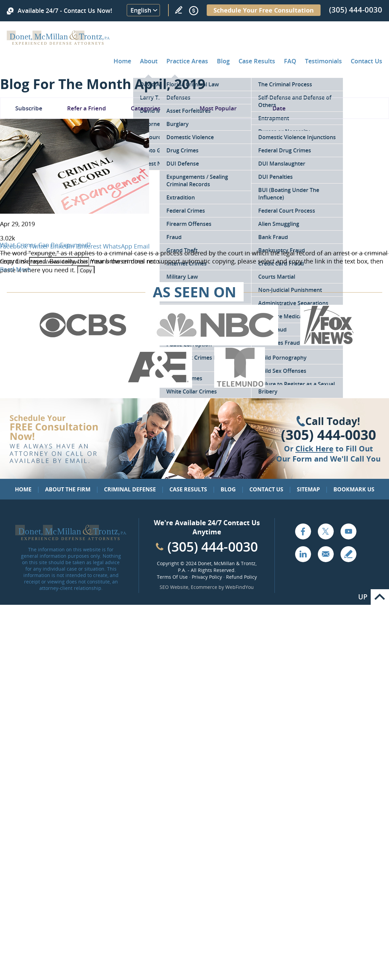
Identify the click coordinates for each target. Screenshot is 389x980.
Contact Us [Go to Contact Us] (266, 489)
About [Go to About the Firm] (149, 61)
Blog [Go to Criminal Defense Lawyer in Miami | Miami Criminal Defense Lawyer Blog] (223, 61)
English (141, 10)
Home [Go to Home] (122, 61)
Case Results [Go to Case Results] (257, 61)
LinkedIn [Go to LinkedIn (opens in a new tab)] (303, 554)
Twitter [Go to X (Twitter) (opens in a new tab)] (326, 531)
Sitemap (308, 489)
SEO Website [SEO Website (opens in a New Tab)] (174, 587)
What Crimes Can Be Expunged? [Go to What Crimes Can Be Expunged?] (45, 245)
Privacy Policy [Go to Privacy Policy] (207, 577)
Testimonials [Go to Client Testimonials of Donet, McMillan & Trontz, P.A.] (323, 61)
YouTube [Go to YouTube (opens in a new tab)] (348, 531)
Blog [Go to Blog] (228, 489)
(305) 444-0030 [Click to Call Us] (329, 435)
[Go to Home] (58, 42)
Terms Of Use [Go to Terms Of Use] (172, 577)
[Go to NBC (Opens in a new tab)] (215, 343)
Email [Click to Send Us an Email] (326, 554)
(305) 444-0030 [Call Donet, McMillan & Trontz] (356, 9)
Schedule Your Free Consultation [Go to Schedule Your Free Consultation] (264, 10)
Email (142, 246)
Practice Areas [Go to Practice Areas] (187, 61)
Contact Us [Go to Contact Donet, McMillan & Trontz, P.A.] (366, 61)
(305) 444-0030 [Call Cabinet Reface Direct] (213, 546)
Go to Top (380, 597)
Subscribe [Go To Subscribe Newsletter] (29, 108)
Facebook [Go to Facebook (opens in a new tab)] (303, 531)
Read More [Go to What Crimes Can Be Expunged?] (15, 269)
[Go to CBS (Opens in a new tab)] (82, 343)
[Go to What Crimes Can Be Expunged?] (75, 211)
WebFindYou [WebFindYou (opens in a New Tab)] (240, 587)
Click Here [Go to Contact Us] (314, 448)
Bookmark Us (354, 489)
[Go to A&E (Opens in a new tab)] (158, 385)
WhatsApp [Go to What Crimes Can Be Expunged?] (118, 246)
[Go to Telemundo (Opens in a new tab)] (240, 385)
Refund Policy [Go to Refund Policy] (241, 577)
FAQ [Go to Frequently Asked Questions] (290, 61)
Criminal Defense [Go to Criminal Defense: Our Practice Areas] (130, 489)
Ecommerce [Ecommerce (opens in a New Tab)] (204, 587)
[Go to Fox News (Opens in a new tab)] (328, 343)
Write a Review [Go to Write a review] (179, 10)
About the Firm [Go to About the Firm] (68, 489)
